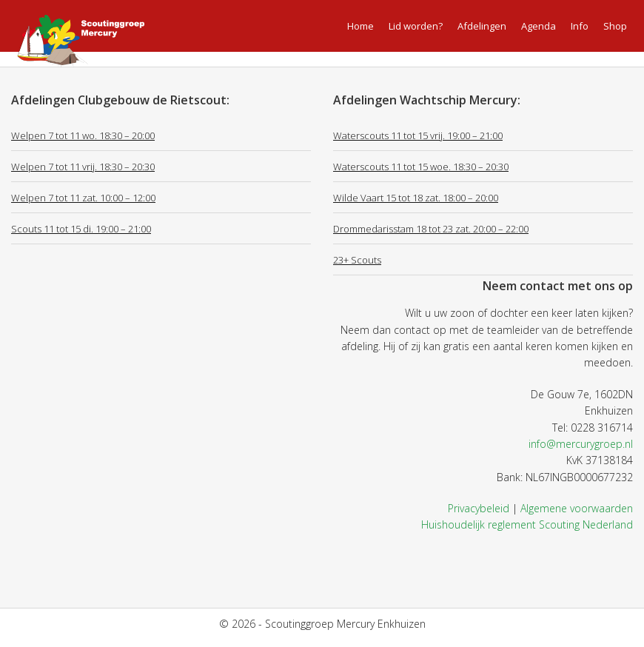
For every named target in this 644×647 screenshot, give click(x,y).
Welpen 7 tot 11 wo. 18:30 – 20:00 (83, 135)
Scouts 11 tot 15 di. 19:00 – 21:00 (81, 229)
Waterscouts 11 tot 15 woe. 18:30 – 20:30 (421, 167)
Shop (615, 26)
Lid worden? (416, 26)
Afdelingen (482, 26)
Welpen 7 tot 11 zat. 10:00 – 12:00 (83, 198)
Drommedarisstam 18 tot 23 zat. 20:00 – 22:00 (431, 229)
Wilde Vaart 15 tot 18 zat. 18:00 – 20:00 (416, 198)
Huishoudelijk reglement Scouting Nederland (527, 524)
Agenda (539, 26)
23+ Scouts (357, 260)
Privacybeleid (479, 508)
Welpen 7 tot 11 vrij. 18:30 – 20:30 (83, 167)
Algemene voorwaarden (577, 508)
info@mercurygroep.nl (581, 444)
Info (580, 26)
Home (360, 26)
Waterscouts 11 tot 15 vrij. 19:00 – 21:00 (418, 135)
